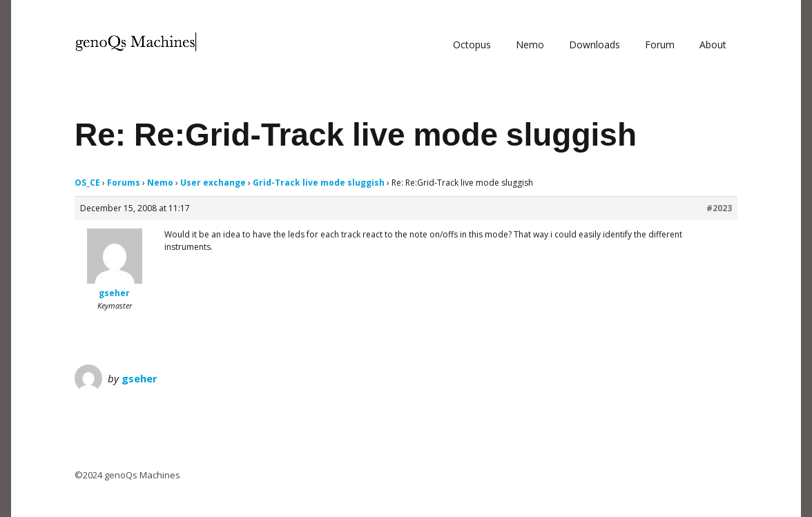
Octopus (472, 45)
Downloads (594, 45)
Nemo (530, 45)
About (713, 45)
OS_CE (87, 183)
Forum (660, 45)
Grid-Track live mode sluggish (319, 183)
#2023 (719, 208)
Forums (124, 183)
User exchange (213, 183)
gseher (139, 378)
